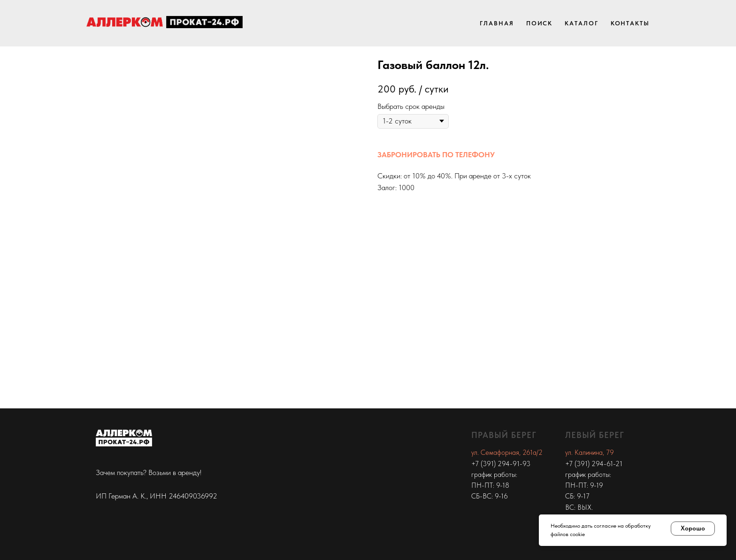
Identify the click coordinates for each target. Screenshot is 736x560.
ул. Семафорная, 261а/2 (507, 453)
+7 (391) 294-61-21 (594, 464)
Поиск (540, 23)
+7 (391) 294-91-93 (501, 464)
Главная (497, 23)
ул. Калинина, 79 (590, 453)
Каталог (581, 23)
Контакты (630, 23)
